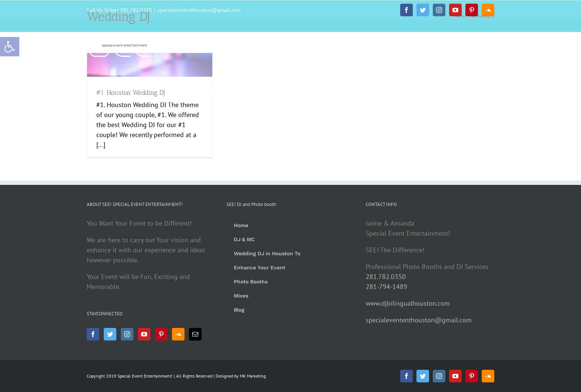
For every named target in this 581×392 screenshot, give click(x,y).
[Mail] (195, 334)
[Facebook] (93, 334)
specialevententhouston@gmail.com (199, 10)
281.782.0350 (386, 277)
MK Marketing (253, 376)
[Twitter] (110, 334)
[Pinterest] (161, 334)
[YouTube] (144, 334)
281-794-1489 (386, 287)
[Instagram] (127, 334)
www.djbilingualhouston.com (408, 303)
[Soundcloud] (178, 334)
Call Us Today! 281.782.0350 (119, 10)
